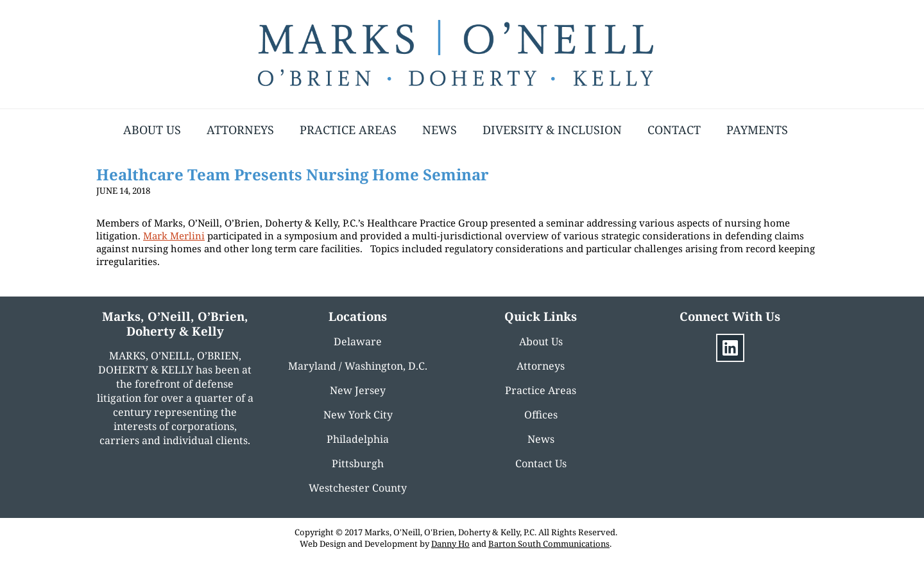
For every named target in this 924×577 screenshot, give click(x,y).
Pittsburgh (358, 463)
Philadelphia (358, 439)
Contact (674, 130)
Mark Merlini (174, 236)
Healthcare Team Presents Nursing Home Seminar (293, 174)
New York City (358, 415)
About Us (152, 130)
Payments (757, 130)
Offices (541, 415)
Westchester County (358, 488)
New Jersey (358, 390)
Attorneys (240, 130)
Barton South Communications (549, 544)
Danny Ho (450, 544)
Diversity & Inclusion (552, 130)
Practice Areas (348, 130)
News (440, 130)
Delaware (358, 341)
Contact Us (541, 463)
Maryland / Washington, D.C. (358, 366)
